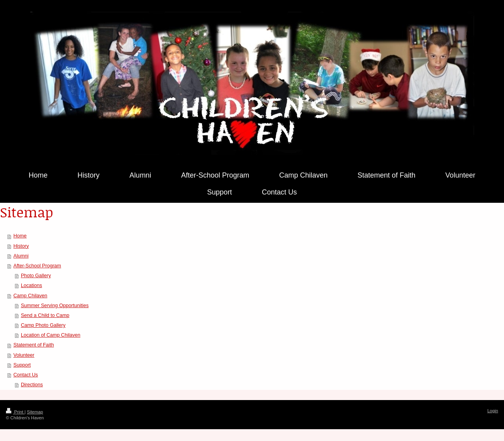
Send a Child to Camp (45, 315)
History (21, 246)
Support (22, 365)
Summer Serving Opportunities (55, 306)
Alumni (21, 256)
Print (15, 412)
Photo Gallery (36, 276)
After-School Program (37, 266)
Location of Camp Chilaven (51, 335)
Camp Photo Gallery (43, 325)
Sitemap (35, 412)
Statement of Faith (34, 345)
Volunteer (24, 355)
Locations (31, 285)
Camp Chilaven (30, 296)
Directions (32, 385)
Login (493, 411)
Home (20, 236)
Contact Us (26, 375)
